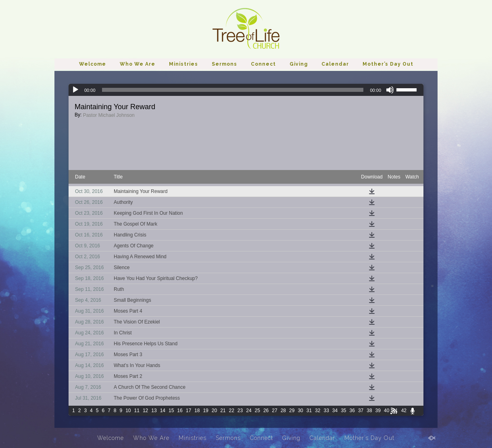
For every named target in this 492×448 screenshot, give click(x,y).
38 (369, 411)
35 (343, 411)
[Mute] (390, 90)
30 (300, 411)
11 (137, 411)
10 (128, 411)
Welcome (93, 64)
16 (180, 411)
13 (154, 411)
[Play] (75, 90)
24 (249, 411)
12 (145, 411)
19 (205, 411)
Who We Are (138, 64)
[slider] (233, 90)
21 (223, 411)
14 (163, 411)
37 (361, 411)
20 (214, 411)
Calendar (335, 64)
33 (326, 411)
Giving (299, 64)
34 (335, 411)
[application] (246, 90)
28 (283, 411)
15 (171, 411)
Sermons (224, 64)
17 (189, 411)
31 (309, 411)
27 (274, 411)
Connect (263, 64)
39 (378, 411)
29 (292, 411)
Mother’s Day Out (388, 64)
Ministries (183, 64)
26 (266, 411)
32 (318, 411)
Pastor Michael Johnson (109, 115)
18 (197, 411)
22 (232, 411)
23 (240, 411)
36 (352, 411)
